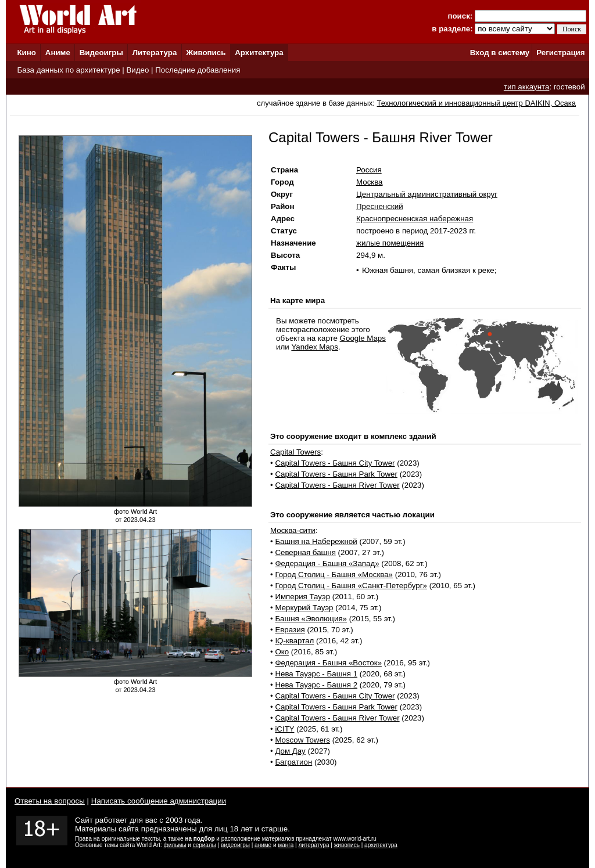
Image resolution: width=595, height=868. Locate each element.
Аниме (58, 53)
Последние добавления (198, 70)
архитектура (381, 845)
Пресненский (380, 206)
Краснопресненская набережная (415, 219)
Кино (26, 53)
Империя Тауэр (302, 597)
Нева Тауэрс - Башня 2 (316, 685)
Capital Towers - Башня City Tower (335, 463)
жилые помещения (390, 243)
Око (282, 652)
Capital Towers (295, 452)
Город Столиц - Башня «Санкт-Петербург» (351, 586)
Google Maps (363, 338)
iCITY (284, 729)
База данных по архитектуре (68, 70)
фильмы (175, 845)
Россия (369, 170)
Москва (370, 182)
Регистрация (560, 53)
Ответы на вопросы (50, 801)
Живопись (206, 53)
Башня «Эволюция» (311, 619)
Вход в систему (500, 53)
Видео (137, 70)
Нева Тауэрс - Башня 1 (316, 674)
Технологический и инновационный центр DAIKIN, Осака (476, 103)
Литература (155, 53)
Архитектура (259, 53)
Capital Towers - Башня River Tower (337, 485)
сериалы (205, 845)
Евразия (290, 630)
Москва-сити (293, 530)
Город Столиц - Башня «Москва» (334, 575)
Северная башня (305, 552)
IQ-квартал (294, 641)
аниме (263, 845)
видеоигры (235, 845)
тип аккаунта (527, 87)
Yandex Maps (315, 347)
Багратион (293, 762)
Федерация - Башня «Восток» (328, 663)
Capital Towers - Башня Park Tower (336, 474)
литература (313, 845)
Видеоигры (101, 53)
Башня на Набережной (316, 541)
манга (286, 845)
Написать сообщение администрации (159, 801)
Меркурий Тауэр (304, 608)
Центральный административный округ (427, 194)
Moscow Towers (302, 740)
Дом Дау (290, 751)
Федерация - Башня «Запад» (327, 563)
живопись (347, 845)
